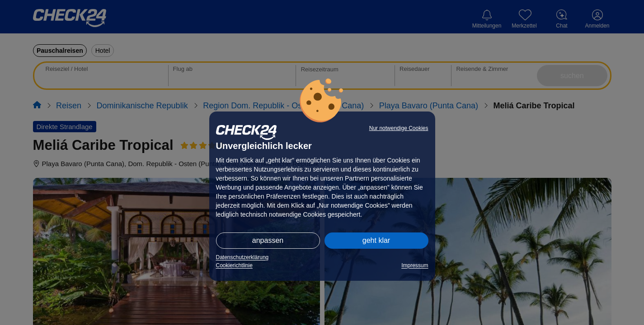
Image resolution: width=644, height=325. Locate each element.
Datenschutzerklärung (242, 257)
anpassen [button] (268, 240)
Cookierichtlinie (234, 265)
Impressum (415, 265)
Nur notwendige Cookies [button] (399, 128)
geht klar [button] (376, 240)
